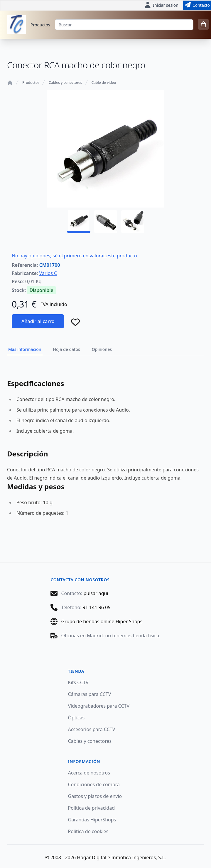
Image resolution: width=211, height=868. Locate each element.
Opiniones (102, 349)
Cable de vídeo (104, 83)
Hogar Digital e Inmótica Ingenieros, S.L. (121, 857)
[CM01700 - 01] (79, 222)
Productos (40, 25)
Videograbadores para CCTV (99, 706)
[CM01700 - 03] (133, 222)
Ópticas (76, 718)
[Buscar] (124, 25)
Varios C (48, 273)
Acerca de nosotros (89, 773)
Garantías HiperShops (92, 820)
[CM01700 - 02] (106, 222)
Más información (25, 349)
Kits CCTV (78, 682)
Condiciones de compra (94, 784)
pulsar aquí (96, 593)
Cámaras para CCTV (90, 694)
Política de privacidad (92, 808)
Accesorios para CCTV (92, 729)
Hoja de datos (67, 349)
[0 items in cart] (203, 24)
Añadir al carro (38, 321)
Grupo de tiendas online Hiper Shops (102, 621)
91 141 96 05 (97, 607)
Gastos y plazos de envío (95, 796)
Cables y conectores (65, 83)
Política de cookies (88, 831)
